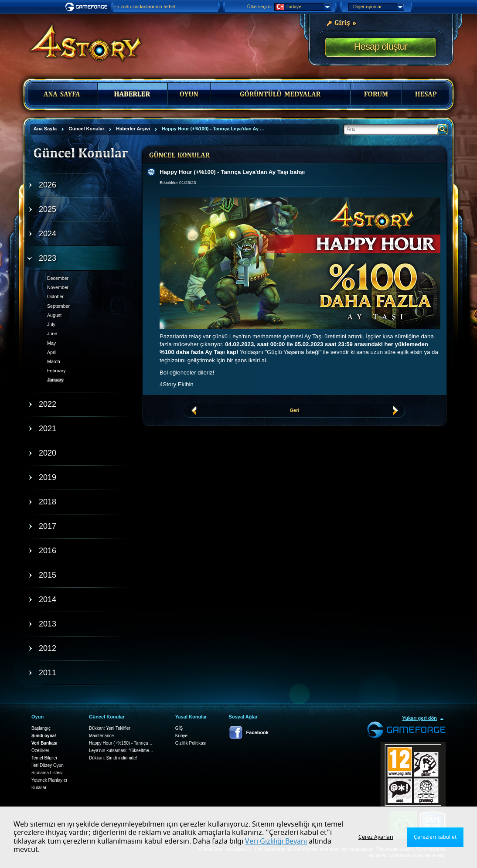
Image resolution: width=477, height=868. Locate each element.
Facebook (257, 732)
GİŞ (179, 728)
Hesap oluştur (381, 46)
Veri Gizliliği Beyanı (276, 841)
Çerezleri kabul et (435, 837)
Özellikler (40, 751)
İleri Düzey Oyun (48, 765)
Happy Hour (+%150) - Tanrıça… (121, 743)
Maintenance (101, 736)
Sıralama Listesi (47, 773)
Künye (181, 736)
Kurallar (39, 788)
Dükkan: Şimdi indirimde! (113, 758)
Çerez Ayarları (376, 837)
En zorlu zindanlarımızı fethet (144, 7)
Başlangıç (41, 728)
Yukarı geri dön (420, 718)
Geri (294, 410)
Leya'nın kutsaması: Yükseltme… (121, 751)
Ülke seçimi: (260, 7)
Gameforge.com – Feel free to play (88, 7)
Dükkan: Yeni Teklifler (110, 728)
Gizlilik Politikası (191, 743)
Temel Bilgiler (44, 758)
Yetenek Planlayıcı (49, 780)
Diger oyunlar (378, 7)
